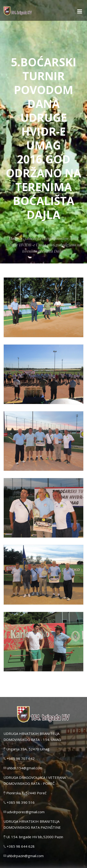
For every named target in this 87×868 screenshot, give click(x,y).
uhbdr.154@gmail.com (23, 768)
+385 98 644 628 (19, 846)
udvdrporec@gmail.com (24, 812)
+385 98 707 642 (19, 758)
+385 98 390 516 (19, 802)
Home (14, 238)
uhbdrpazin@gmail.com (24, 856)
